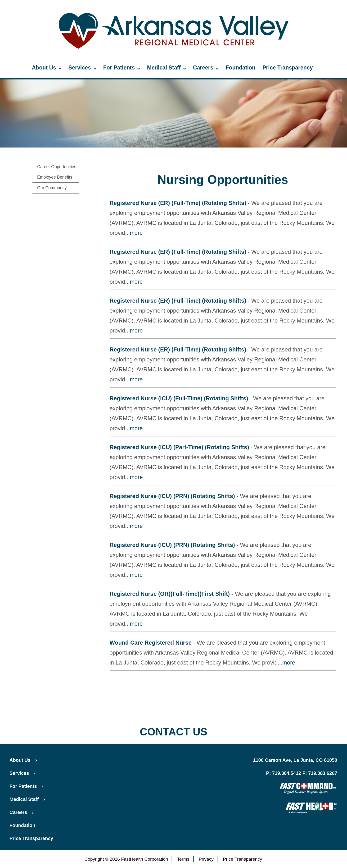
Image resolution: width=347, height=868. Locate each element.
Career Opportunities (57, 167)
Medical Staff (167, 68)
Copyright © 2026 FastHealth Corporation (126, 859)
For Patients (122, 68)
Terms (183, 859)
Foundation (241, 68)
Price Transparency (288, 68)
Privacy (206, 859)
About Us (47, 68)
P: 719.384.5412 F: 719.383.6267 (302, 773)
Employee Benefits (55, 177)
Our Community (52, 188)
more (136, 233)
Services (82, 68)
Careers (206, 68)
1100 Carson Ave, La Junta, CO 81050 (295, 760)
